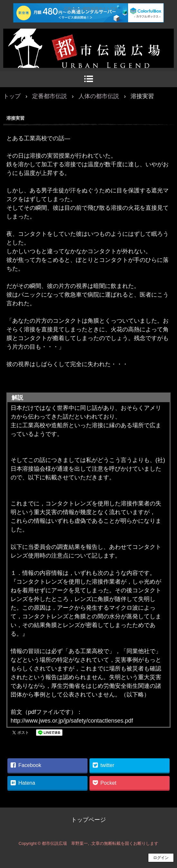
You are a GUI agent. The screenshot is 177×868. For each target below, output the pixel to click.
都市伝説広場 (88, 35)
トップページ (88, 820)
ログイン (161, 858)
